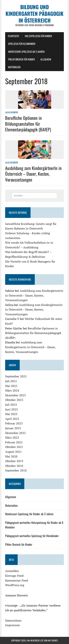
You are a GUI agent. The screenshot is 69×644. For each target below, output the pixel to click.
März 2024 (12, 390)
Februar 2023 (14, 423)
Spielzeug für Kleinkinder (22, 44)
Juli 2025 (11, 381)
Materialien (14, 67)
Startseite (14, 36)
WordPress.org (15, 585)
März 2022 (12, 437)
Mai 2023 (11, 414)
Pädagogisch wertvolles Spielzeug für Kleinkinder (32, 536)
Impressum (13, 625)
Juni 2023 (11, 409)
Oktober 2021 (14, 447)
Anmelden (12, 571)
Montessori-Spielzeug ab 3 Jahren (26, 52)
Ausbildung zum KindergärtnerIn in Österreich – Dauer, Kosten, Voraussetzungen (33, 174)
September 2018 (16, 470)
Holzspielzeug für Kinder (38, 36)
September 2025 (16, 376)
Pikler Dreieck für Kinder (21, 59)
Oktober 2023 (14, 400)
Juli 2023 (11, 405)
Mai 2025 (11, 386)
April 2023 (12, 419)
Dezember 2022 (15, 433)
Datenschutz (13, 620)
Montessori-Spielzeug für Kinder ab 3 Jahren (29, 514)
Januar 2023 (13, 428)
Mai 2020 (11, 456)
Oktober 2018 (14, 466)
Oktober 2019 (14, 461)
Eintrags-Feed (14, 576)
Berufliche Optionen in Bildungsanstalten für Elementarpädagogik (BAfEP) (28, 123)
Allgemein (46, 59)
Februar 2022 (14, 442)
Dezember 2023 (15, 395)
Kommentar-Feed (17, 580)
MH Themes (53, 640)
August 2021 (13, 452)
